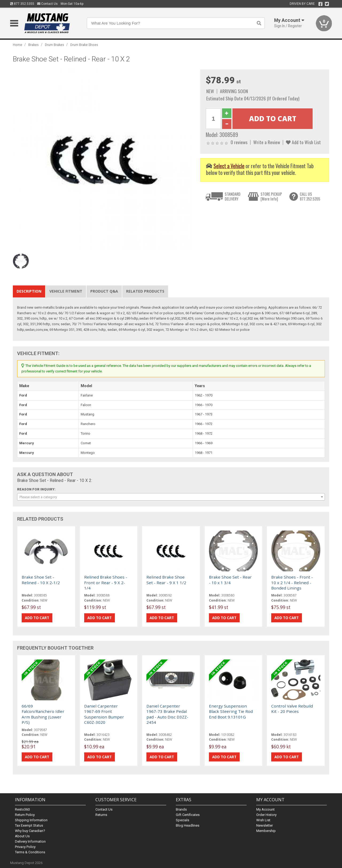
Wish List (263, 820)
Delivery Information (30, 841)
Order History (266, 815)
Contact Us (47, 4)
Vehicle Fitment (66, 291)
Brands (181, 809)
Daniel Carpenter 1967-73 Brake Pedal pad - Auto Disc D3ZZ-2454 (167, 714)
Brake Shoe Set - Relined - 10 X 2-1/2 (41, 580)
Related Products (145, 291)
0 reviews (239, 142)
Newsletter (265, 825)
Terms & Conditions (30, 852)
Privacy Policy (25, 847)
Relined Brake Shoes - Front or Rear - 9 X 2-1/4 (106, 582)
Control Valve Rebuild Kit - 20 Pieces (292, 709)
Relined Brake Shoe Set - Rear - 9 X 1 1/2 (166, 580)
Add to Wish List (303, 142)
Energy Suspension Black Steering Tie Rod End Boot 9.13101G (231, 711)
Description (29, 291)
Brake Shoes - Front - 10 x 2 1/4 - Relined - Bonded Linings (292, 582)
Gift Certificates (188, 815)
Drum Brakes (55, 45)
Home (18, 45)
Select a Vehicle (229, 166)
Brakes (34, 45)
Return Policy (25, 815)
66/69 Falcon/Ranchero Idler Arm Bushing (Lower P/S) (43, 714)
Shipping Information (31, 820)
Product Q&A (104, 291)
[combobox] (171, 497)
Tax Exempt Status (29, 825)
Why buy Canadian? (30, 831)
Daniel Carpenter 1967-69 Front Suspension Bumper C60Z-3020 (104, 714)
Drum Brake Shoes (84, 45)
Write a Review (267, 142)
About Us (22, 836)
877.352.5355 (22, 4)
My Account (265, 809)
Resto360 (22, 809)
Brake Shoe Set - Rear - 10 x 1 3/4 (230, 580)
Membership (266, 831)
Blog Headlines (188, 825)
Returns (101, 815)
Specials (182, 820)
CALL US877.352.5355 (310, 196)
